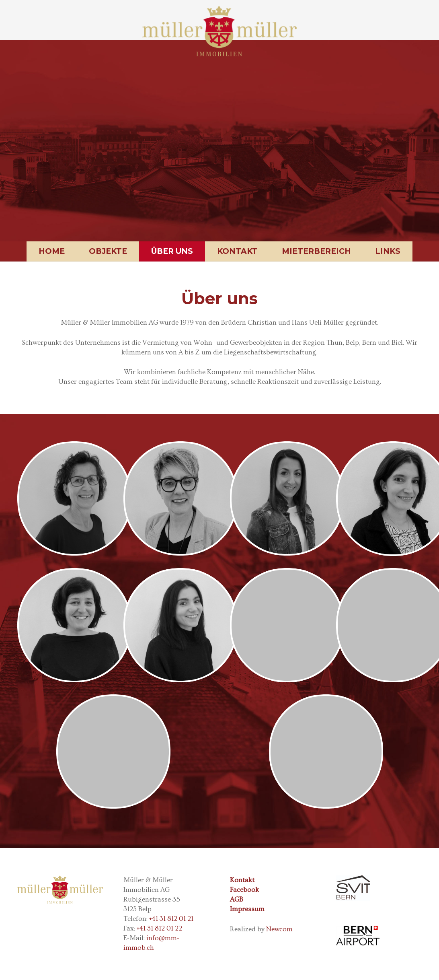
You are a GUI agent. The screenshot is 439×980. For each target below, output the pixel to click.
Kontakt (242, 880)
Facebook (244, 890)
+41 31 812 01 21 (171, 919)
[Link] (219, 31)
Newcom (279, 929)
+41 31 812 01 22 (159, 928)
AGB (237, 899)
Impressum (247, 909)
